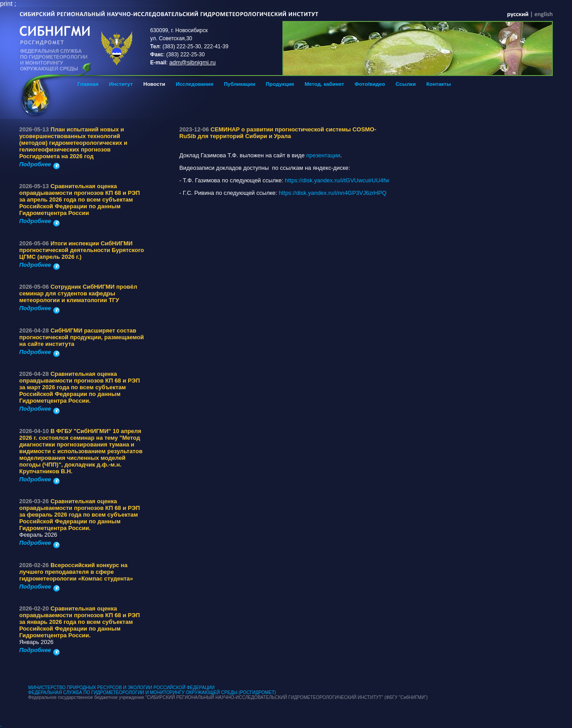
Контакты (439, 84)
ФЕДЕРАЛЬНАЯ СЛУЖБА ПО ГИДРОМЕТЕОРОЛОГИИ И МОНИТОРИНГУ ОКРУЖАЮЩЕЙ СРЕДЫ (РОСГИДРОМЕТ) (152, 692)
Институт (121, 84)
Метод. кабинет (324, 84)
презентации (323, 155)
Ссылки (406, 84)
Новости (154, 84)
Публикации (240, 84)
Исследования (194, 84)
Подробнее (40, 164)
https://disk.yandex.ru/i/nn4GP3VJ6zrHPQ (333, 193)
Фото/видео (370, 84)
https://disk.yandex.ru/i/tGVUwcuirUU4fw (338, 180)
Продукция (280, 84)
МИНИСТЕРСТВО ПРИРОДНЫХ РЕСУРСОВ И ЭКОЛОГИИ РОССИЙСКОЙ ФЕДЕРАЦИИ (121, 688)
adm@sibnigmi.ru (193, 62)
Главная (88, 84)
